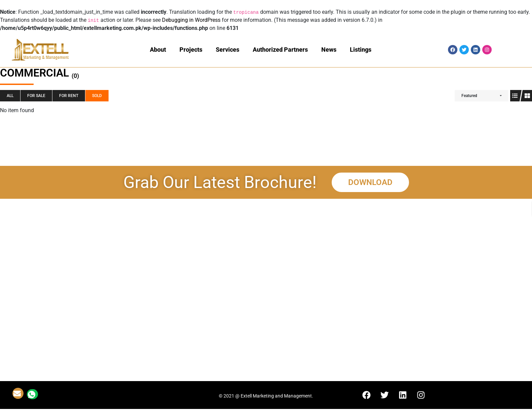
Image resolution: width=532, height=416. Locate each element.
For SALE (36, 96)
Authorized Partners (280, 50)
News (329, 50)
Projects (191, 50)
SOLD (97, 96)
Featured (469, 96)
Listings (361, 50)
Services (228, 50)
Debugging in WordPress (191, 20)
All (10, 96)
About (158, 50)
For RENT (69, 96)
